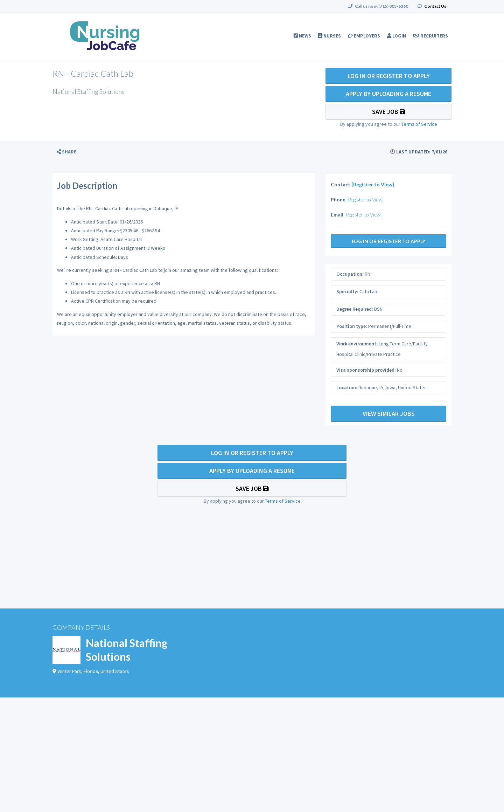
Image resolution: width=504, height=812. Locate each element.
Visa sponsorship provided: (366, 370)
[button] (66, 152)
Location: (347, 387)
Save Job (389, 112)
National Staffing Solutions (127, 650)
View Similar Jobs (389, 414)
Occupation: (350, 274)
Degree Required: (355, 309)
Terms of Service (419, 124)
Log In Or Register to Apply (389, 76)
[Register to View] (373, 184)
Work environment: (357, 344)
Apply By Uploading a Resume (388, 94)
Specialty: (347, 291)
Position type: (352, 326)
